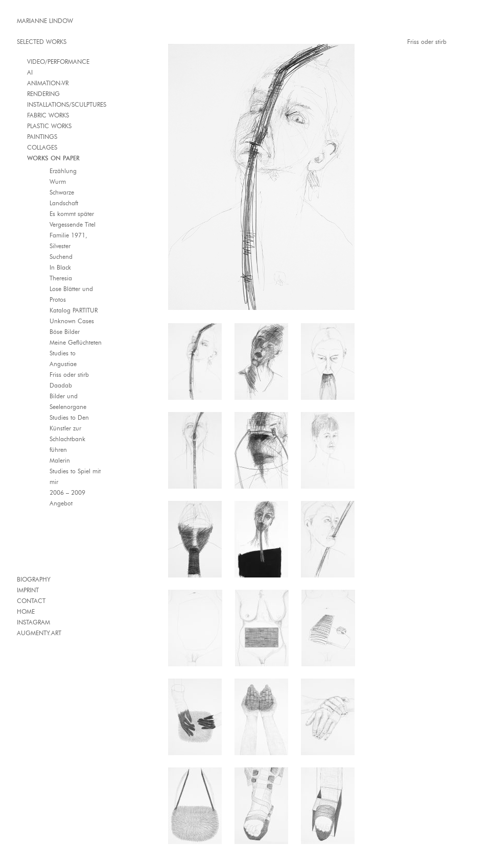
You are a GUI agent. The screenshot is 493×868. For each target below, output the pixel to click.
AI (30, 72)
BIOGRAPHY (34, 579)
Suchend (61, 257)
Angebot (61, 503)
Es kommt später (72, 214)
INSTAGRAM (33, 622)
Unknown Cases (72, 321)
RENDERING (43, 94)
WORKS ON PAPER (53, 158)
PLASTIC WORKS (49, 126)
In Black (60, 267)
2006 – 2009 (67, 492)
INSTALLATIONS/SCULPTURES (67, 104)
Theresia (61, 278)
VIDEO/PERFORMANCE (58, 62)
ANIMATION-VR (48, 83)
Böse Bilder (65, 332)
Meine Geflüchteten (76, 342)
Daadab (61, 385)
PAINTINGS (42, 137)
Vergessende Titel (73, 224)
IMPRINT (28, 590)
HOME (26, 611)
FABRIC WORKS (48, 115)
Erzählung (63, 171)
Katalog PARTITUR (74, 310)
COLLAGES (42, 147)
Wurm (58, 182)
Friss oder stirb (69, 375)
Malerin (60, 460)
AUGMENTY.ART (39, 633)
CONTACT (31, 601)
